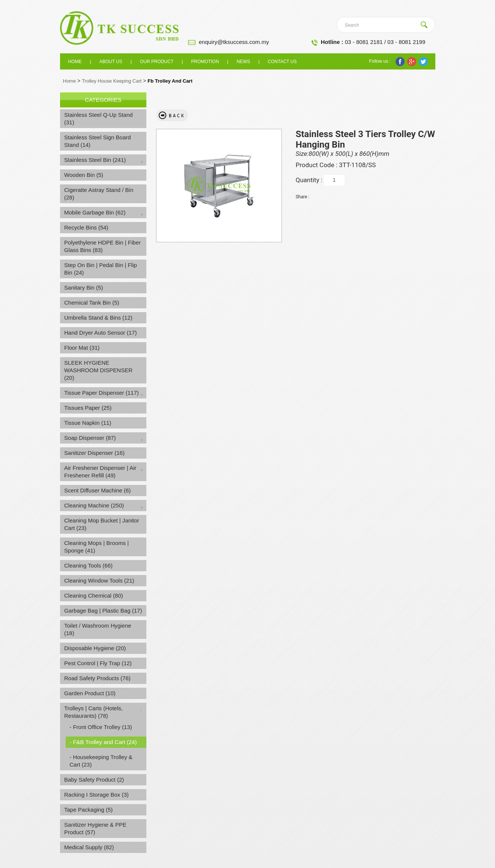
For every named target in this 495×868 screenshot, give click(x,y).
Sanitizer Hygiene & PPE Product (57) (95, 828)
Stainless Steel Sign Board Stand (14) (98, 141)
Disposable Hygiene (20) (95, 648)
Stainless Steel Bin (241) (95, 160)
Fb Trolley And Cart (170, 81)
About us (111, 62)
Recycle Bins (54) (86, 227)
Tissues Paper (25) (88, 408)
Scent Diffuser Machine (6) (97, 490)
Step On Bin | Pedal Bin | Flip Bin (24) (101, 269)
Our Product (157, 62)
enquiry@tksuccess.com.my (234, 42)
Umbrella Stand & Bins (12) (98, 318)
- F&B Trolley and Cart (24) (103, 742)
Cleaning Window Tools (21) (99, 580)
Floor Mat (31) (82, 348)
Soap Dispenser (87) (90, 438)
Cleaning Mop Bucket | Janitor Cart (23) (102, 524)
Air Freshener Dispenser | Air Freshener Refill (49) (100, 472)
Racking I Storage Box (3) (96, 795)
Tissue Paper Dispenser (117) (102, 393)
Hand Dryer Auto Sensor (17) (100, 333)
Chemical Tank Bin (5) (92, 303)
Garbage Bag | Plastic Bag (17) (103, 611)
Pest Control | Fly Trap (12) (98, 663)
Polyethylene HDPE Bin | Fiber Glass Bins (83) (102, 246)
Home (75, 62)
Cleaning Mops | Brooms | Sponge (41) (96, 547)
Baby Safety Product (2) (94, 780)
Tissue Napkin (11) (88, 423)
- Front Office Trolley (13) (101, 727)
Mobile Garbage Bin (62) (95, 212)
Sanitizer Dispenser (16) (94, 453)
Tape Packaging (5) (88, 810)
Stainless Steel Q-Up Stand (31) (99, 119)
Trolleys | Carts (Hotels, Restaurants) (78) (93, 712)
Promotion (205, 62)
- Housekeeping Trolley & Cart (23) (101, 761)
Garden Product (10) (90, 693)
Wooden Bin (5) (84, 175)
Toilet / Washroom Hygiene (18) (98, 629)
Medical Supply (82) (89, 847)
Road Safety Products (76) (97, 678)
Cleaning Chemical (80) (94, 596)
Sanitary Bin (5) (84, 288)
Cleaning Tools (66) (88, 565)
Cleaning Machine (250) (94, 505)
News (243, 62)
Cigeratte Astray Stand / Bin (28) (99, 194)
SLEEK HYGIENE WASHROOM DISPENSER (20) (98, 370)
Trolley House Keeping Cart (112, 81)
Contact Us (282, 62)
